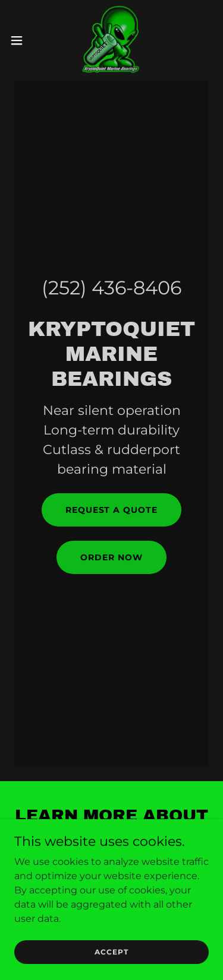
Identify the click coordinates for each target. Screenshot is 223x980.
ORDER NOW (111, 557)
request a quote (112, 510)
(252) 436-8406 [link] (111, 288)
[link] (111, 40)
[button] (21, 40)
